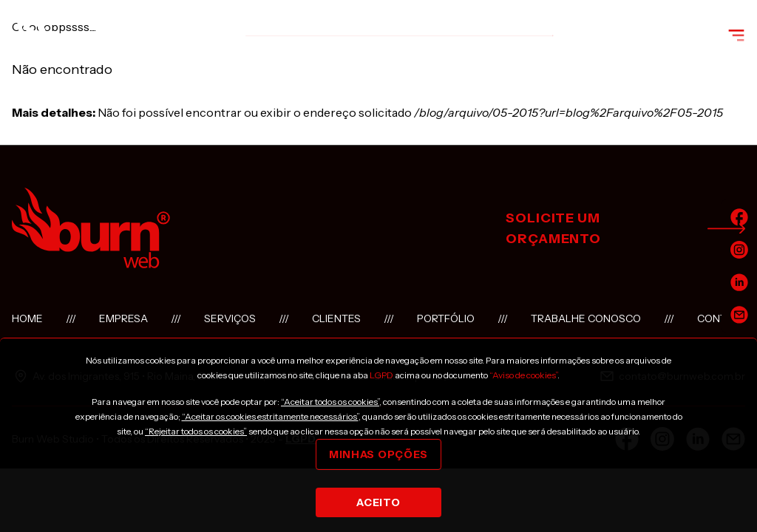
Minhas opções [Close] (378, 454)
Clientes (336, 318)
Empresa (123, 318)
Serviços (230, 318)
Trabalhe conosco (586, 318)
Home (27, 318)
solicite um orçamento (625, 228)
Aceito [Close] (378, 502)
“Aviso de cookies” (523, 375)
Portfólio (446, 318)
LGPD (381, 375)
